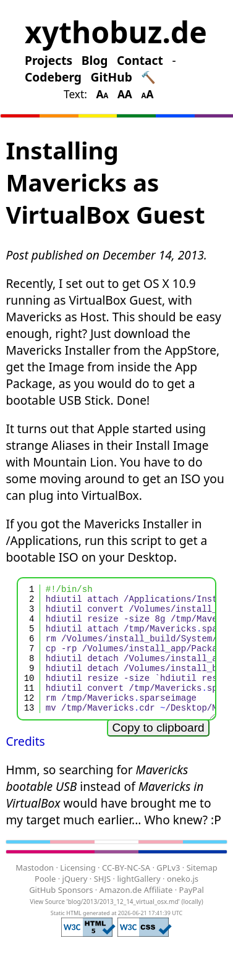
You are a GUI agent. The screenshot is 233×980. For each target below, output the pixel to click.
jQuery (75, 903)
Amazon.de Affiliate (136, 914)
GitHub (112, 77)
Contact (140, 60)
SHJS (102, 903)
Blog (95, 60)
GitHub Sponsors (61, 914)
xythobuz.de (116, 32)
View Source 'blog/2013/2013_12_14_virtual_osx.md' (105, 926)
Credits (25, 765)
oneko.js (183, 903)
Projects (49, 60)
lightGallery (138, 903)
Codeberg (53, 77)
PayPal (192, 914)
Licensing (78, 892)
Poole (45, 903)
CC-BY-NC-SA (126, 892)
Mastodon (35, 892)
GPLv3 (168, 892)
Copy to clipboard (158, 752)
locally (192, 926)
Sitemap (202, 892)
